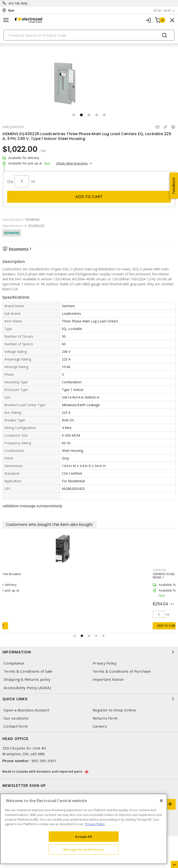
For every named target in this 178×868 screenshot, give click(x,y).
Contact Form (16, 726)
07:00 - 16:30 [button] (162, 11)
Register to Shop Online (114, 710)
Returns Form (105, 718)
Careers (100, 726)
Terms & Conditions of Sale (28, 671)
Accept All (84, 837)
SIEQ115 (12, 570)
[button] (74, 115)
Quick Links (89, 699)
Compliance (14, 663)
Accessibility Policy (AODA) (27, 688)
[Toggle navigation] (6, 20)
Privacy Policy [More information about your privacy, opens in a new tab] (95, 824)
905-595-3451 (44, 761)
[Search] (89, 35)
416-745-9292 (18, 3)
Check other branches (72, 163)
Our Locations (16, 718)
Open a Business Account (26, 710)
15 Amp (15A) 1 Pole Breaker (27, 574)
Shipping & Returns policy (27, 679)
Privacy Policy (105, 663)
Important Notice (108, 679)
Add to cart (89, 197)
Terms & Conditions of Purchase (122, 671)
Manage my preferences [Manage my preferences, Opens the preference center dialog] (84, 849)
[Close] (161, 801)
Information (89, 652)
